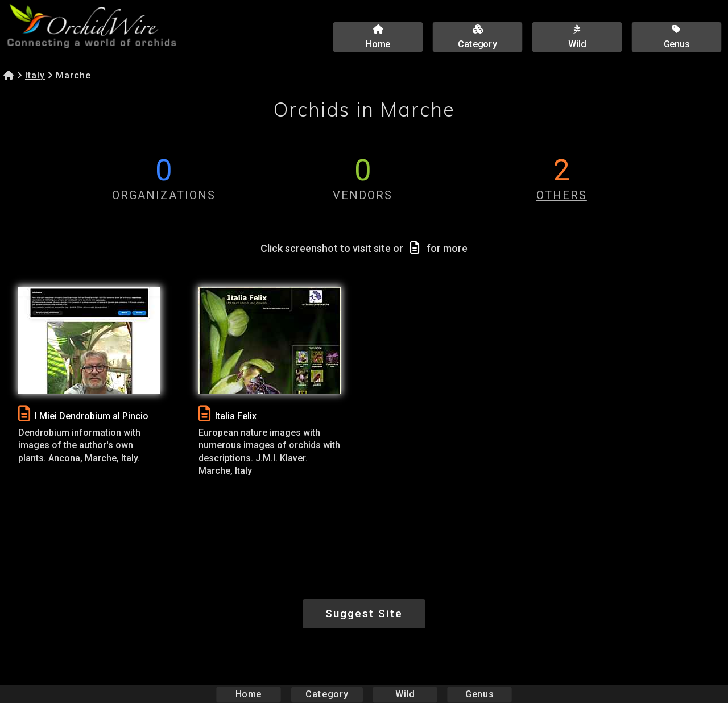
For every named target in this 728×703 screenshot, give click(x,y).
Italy (35, 75)
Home (249, 694)
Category (327, 694)
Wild (405, 694)
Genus (479, 694)
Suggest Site (364, 613)
